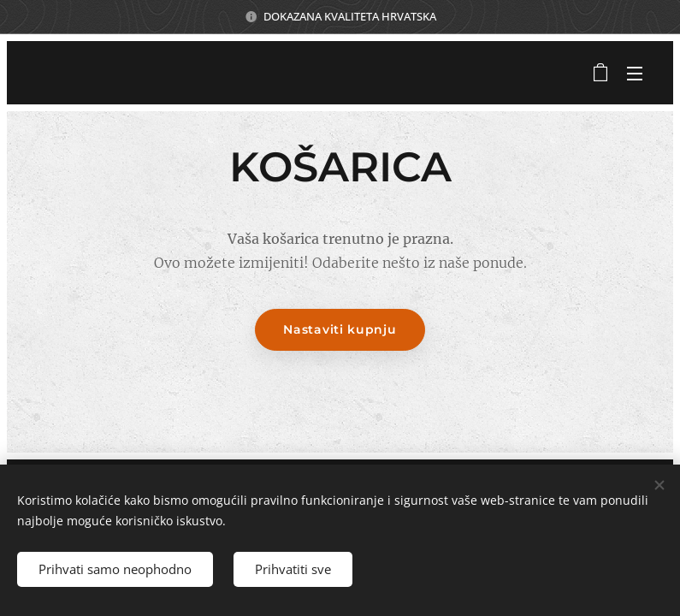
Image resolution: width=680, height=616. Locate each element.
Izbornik (635, 74)
